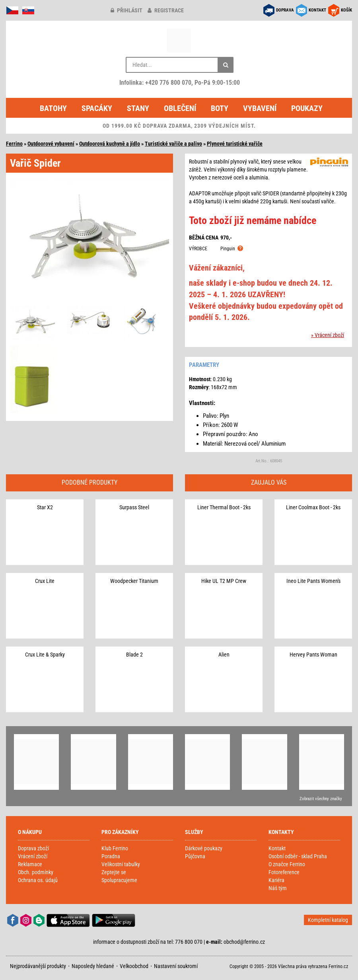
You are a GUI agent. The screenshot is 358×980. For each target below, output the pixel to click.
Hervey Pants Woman (313, 655)
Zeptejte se (114, 872)
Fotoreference (284, 872)
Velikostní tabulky (121, 864)
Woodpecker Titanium (134, 581)
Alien (224, 655)
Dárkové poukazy (204, 848)
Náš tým (278, 888)
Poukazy (307, 108)
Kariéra (276, 880)
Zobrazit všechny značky (321, 799)
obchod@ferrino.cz (244, 942)
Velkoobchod (134, 966)
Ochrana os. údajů (38, 880)
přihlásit (126, 10)
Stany (138, 108)
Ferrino (14, 144)
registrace (166, 10)
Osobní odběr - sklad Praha (298, 856)
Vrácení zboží (33, 856)
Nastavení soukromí (176, 966)
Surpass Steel (134, 507)
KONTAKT (317, 10)
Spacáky (97, 108)
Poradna (111, 856)
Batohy (53, 108)
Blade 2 (134, 655)
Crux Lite (45, 581)
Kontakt (277, 848)
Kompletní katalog (328, 920)
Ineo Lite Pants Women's (313, 581)
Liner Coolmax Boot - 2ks (313, 507)
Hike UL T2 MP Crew (224, 581)
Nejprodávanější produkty (38, 966)
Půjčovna (195, 856)
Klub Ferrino (115, 848)
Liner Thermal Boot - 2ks (224, 507)
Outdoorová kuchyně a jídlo (110, 144)
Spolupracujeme (119, 880)
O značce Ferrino (287, 864)
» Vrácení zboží (328, 335)
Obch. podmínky (36, 872)
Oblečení (180, 108)
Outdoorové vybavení (51, 144)
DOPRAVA (285, 10)
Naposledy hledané (93, 966)
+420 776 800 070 (168, 83)
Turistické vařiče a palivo (173, 144)
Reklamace (30, 864)
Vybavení (260, 108)
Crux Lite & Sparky (45, 655)
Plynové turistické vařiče (235, 144)
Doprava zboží (33, 848)
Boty (220, 108)
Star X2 (45, 507)
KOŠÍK (346, 10)
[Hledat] (226, 65)
